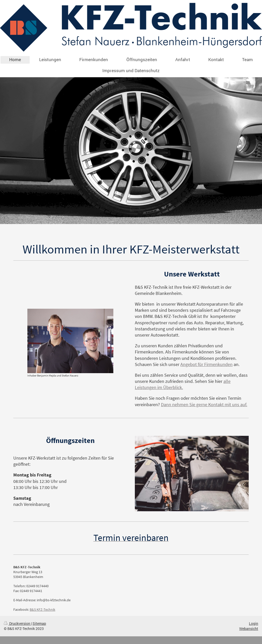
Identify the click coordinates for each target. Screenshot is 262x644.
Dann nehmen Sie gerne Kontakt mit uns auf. (204, 404)
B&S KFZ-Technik (42, 609)
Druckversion (17, 623)
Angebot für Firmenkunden (206, 364)
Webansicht (249, 629)
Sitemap (39, 623)
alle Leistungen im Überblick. (183, 384)
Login (254, 623)
